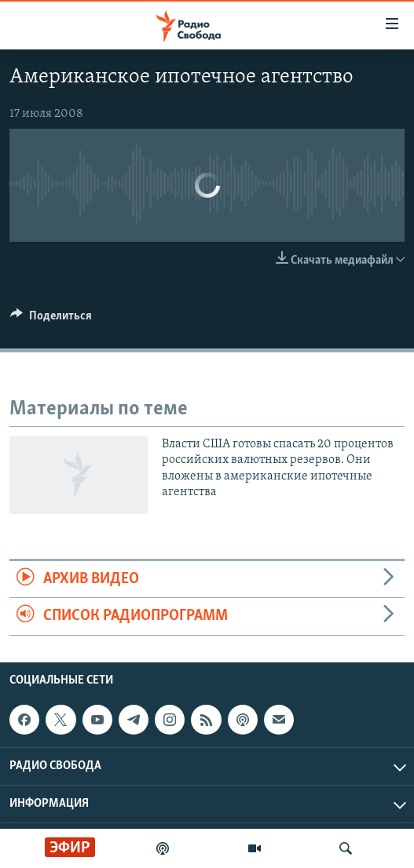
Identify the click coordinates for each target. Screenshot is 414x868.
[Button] (51, 319)
